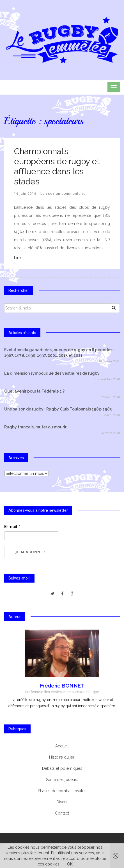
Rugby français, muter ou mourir (35, 427)
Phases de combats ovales (62, 791)
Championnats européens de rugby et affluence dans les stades (57, 166)
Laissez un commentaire (63, 194)
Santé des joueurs (62, 780)
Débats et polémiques (62, 768)
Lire (17, 258)
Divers (62, 802)
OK (70, 864)
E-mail (12, 527)
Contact (62, 813)
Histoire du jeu (62, 757)
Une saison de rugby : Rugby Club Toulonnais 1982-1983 (58, 409)
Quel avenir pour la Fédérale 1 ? (34, 391)
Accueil (62, 746)
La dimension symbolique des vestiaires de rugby (52, 373)
